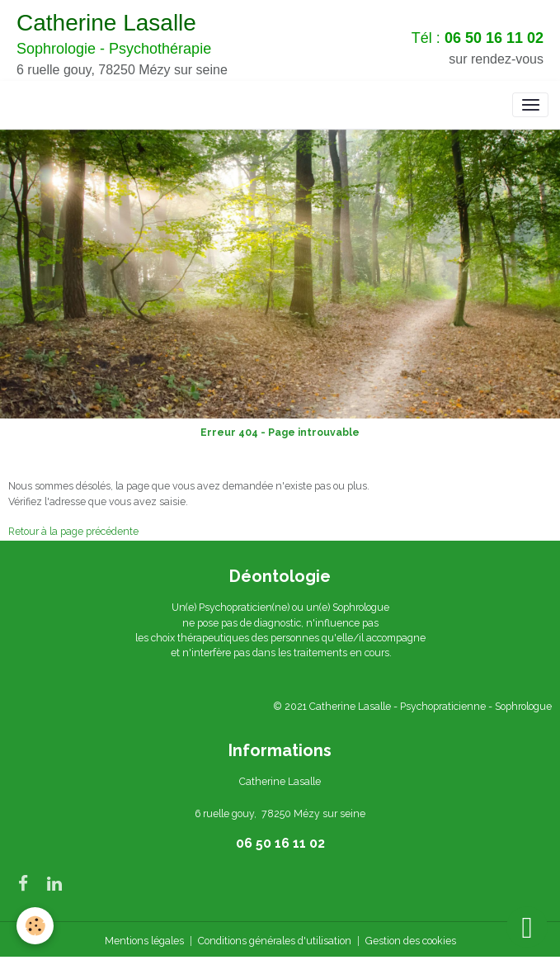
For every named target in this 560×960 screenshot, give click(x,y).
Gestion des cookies (411, 941)
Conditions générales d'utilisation (275, 941)
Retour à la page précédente (73, 531)
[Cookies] (35, 926)
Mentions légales (144, 941)
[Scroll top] (527, 927)
